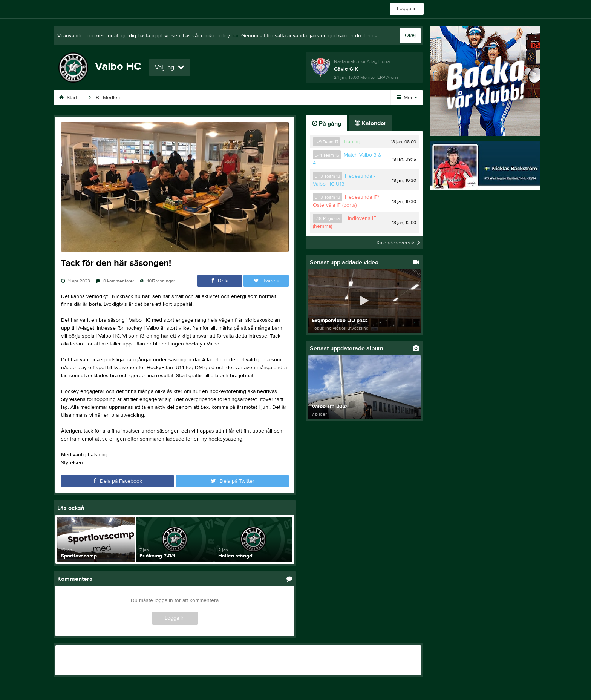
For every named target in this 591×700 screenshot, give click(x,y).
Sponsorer (189, 98)
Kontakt (328, 98)
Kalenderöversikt (398, 243)
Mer (407, 98)
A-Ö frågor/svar (238, 98)
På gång (327, 124)
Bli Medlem (105, 98)
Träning (352, 142)
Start (68, 98)
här (235, 36)
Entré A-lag (288, 98)
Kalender (147, 98)
